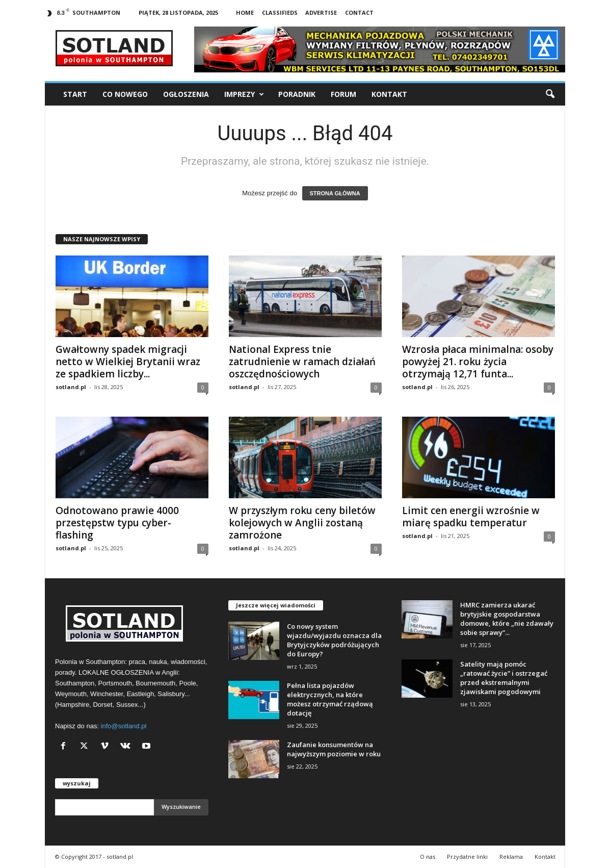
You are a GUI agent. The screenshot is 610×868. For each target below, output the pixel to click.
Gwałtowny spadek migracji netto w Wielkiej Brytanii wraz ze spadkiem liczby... (128, 362)
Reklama (511, 857)
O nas (428, 857)
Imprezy (244, 94)
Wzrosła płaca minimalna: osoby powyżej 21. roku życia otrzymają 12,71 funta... (478, 362)
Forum (343, 94)
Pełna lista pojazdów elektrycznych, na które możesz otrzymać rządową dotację (330, 699)
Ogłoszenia (186, 94)
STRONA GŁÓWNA (335, 193)
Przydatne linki (467, 857)
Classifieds (280, 12)
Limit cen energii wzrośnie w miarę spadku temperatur (471, 517)
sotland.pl (71, 387)
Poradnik (297, 94)
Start (75, 94)
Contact (359, 12)
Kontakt (389, 94)
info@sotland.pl (124, 726)
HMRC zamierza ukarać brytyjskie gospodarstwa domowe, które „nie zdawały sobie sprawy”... (507, 619)
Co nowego (125, 94)
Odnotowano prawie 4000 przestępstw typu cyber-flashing (117, 523)
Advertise (321, 12)
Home (245, 12)
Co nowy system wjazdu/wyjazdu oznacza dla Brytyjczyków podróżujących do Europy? (334, 640)
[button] (550, 94)
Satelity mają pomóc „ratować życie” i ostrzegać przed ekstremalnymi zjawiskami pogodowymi (504, 678)
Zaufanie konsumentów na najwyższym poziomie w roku (334, 749)
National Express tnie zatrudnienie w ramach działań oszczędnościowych (302, 362)
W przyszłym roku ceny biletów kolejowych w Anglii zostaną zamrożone (302, 523)
